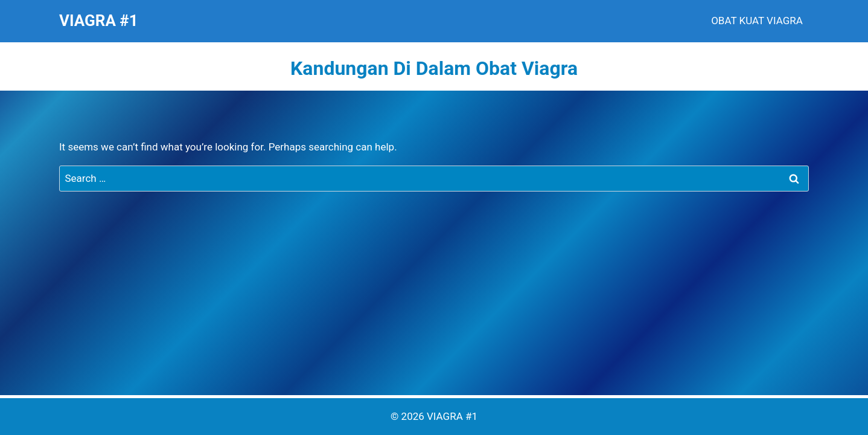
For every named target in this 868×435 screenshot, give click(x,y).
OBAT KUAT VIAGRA (757, 21)
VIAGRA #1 (452, 416)
